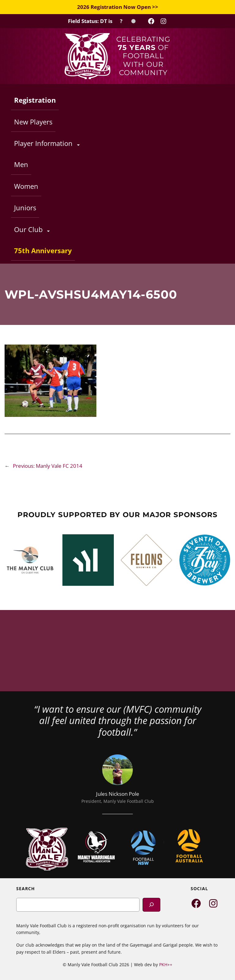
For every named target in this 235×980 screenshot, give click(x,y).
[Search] (151, 905)
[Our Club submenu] (48, 231)
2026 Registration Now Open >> (118, 7)
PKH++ (166, 965)
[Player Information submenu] (78, 145)
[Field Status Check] (102, 21)
